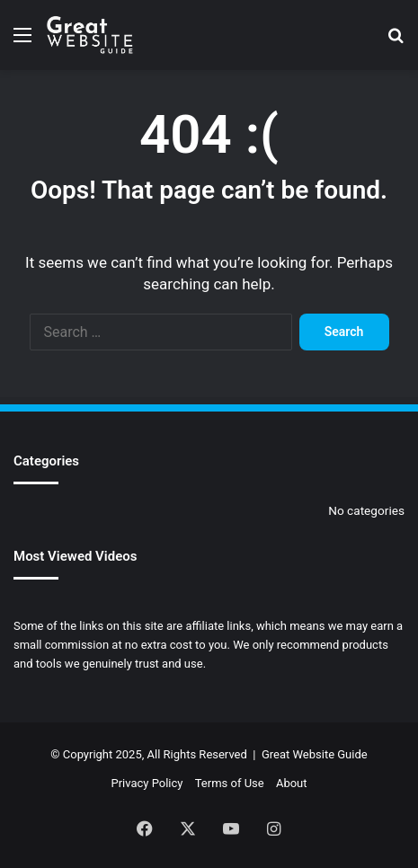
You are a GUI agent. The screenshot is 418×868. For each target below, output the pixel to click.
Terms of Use (230, 783)
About (292, 783)
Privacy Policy (147, 783)
